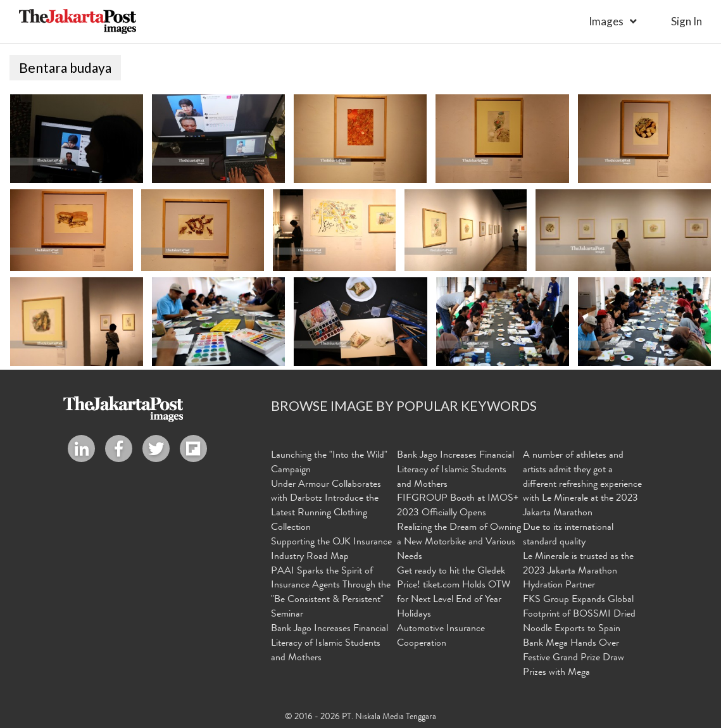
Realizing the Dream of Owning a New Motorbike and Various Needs (459, 543)
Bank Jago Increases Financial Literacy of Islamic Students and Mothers (329, 644)
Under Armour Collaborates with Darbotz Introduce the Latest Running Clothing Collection (326, 507)
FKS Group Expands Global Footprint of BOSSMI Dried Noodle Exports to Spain (579, 615)
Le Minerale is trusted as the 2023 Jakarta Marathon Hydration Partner (578, 572)
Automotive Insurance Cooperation (441, 637)
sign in (687, 21)
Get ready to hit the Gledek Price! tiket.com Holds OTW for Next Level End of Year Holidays (454, 593)
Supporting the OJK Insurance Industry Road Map (331, 550)
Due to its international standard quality (568, 535)
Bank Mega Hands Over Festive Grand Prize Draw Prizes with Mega (574, 658)
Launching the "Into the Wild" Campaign (329, 463)
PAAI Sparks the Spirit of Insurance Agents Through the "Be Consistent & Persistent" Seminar (331, 593)
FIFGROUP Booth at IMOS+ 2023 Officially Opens (458, 507)
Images (606, 21)
